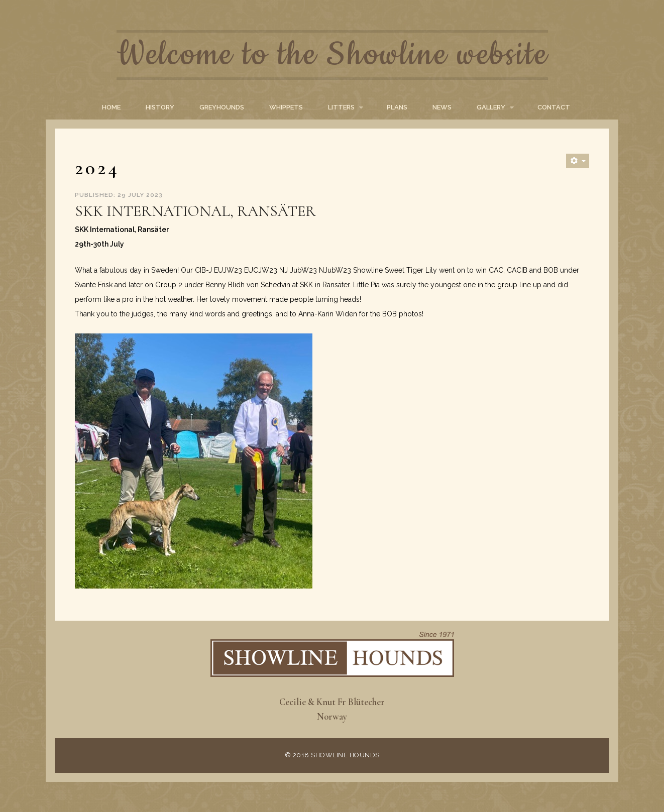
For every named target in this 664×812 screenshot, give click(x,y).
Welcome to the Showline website (332, 55)
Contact (554, 107)
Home (111, 107)
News (442, 107)
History (160, 107)
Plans (397, 107)
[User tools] (578, 161)
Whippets (286, 107)
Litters (341, 107)
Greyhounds (222, 107)
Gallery (491, 107)
